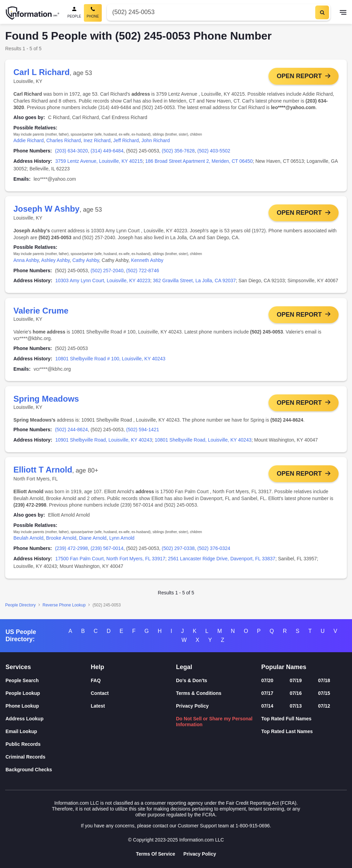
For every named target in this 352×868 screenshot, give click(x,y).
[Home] (33, 13)
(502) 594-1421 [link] (143, 432)
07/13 (296, 706)
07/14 (267, 706)
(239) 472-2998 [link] (71, 551)
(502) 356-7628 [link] (178, 151)
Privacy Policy (192, 706)
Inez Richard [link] (97, 140)
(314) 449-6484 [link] (107, 151)
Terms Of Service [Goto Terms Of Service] (155, 854)
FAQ (96, 680)
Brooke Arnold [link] (61, 540)
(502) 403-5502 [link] (214, 151)
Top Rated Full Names (286, 719)
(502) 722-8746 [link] (143, 271)
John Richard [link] (156, 140)
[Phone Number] (210, 12)
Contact (100, 693)
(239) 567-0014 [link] (107, 551)
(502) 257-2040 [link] (107, 271)
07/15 (324, 693)
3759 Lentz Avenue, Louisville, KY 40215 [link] (99, 161)
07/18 (324, 680)
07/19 (296, 680)
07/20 (267, 680)
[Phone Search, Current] (93, 13)
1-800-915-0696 (253, 826)
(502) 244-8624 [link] (71, 432)
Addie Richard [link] (29, 140)
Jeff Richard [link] (126, 140)
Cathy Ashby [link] (86, 261)
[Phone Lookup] (48, 706)
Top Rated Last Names (287, 731)
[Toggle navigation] (343, 13)
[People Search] (74, 13)
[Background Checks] (48, 770)
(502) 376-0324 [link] (214, 551)
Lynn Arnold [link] (122, 540)
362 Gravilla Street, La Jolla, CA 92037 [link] (194, 281)
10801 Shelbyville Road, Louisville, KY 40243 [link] (203, 442)
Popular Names (284, 667)
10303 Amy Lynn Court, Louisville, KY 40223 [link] (103, 281)
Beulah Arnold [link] (28, 540)
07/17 (267, 693)
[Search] (322, 12)
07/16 (296, 693)
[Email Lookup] (48, 732)
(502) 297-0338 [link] (178, 551)
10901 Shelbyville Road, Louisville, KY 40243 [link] (104, 442)
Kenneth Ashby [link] (147, 261)
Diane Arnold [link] (93, 540)
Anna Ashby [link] (26, 261)
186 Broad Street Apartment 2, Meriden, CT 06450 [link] (199, 161)
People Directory (20, 607)
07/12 (324, 706)
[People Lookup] (48, 693)
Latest (98, 706)
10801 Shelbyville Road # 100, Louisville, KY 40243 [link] (110, 360)
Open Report (299, 76)
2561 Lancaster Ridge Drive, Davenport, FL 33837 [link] (222, 561)
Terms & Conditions (199, 693)
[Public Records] (48, 744)
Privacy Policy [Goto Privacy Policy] (200, 854)
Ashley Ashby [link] (56, 261)
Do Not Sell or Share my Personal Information (214, 722)
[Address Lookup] (48, 719)
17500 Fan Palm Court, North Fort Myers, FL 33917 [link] (110, 561)
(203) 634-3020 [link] (71, 151)
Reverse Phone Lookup (64, 607)
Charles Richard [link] (64, 140)
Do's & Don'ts (192, 680)
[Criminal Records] (48, 757)
